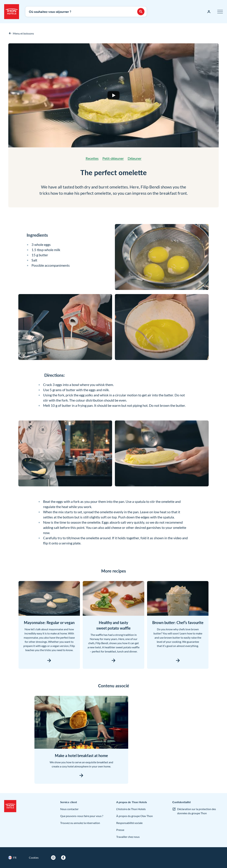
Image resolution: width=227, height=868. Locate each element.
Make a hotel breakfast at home (81, 756)
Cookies (34, 858)
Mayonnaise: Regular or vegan (49, 623)
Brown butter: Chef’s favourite (178, 623)
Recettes (92, 158)
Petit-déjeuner (113, 158)
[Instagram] (53, 858)
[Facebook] (63, 858)
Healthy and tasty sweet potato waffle (113, 625)
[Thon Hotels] (12, 12)
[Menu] (220, 12)
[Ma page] (209, 12)
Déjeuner (135, 158)
